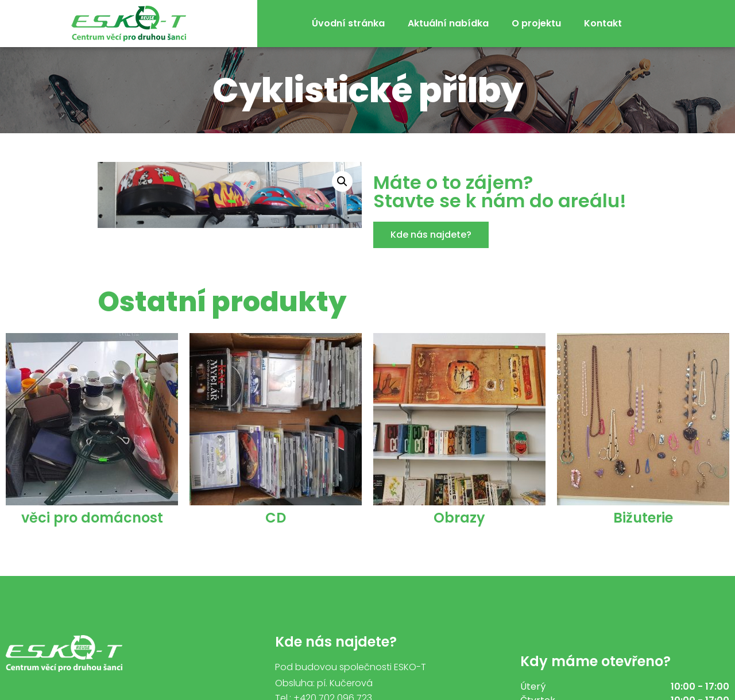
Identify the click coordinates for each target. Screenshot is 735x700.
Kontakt (603, 23)
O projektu (536, 23)
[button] (431, 235)
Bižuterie (643, 518)
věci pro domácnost (92, 518)
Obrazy (459, 518)
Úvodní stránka (348, 23)
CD (276, 518)
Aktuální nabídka (448, 23)
